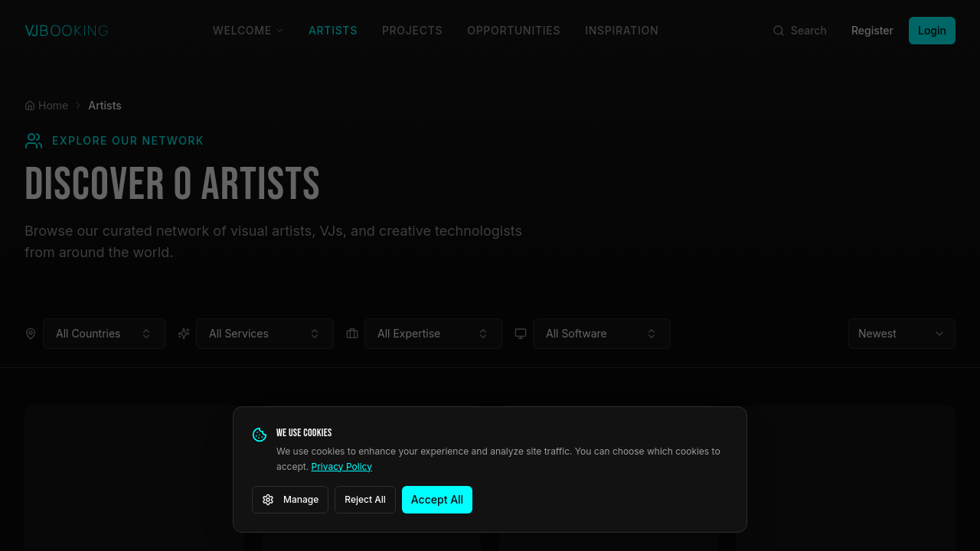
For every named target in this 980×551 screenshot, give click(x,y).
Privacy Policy (342, 466)
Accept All (437, 499)
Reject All (365, 499)
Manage (290, 500)
